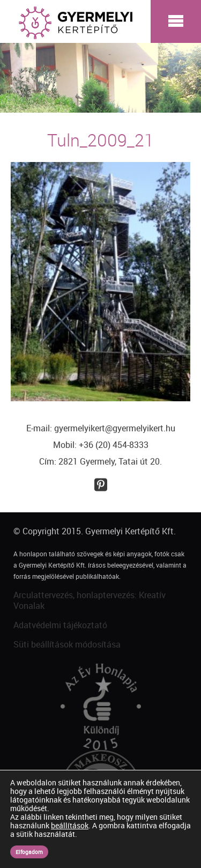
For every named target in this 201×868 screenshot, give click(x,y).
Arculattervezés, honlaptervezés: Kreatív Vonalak (90, 601)
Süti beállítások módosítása (67, 644)
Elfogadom (29, 852)
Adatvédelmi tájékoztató (60, 625)
